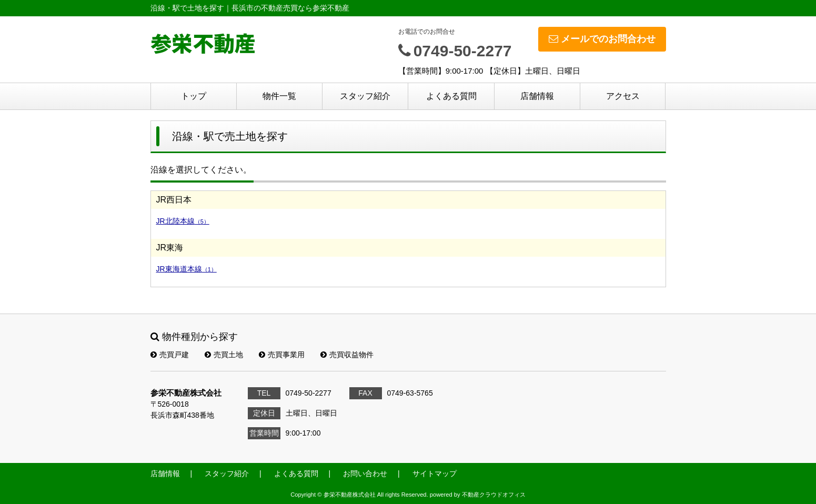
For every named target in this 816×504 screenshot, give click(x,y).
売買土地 (224, 355)
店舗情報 (537, 96)
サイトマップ (435, 473)
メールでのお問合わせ (602, 39)
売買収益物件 (347, 355)
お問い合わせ (365, 473)
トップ (194, 96)
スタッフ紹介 (365, 96)
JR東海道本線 (187, 269)
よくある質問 (451, 96)
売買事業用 (282, 355)
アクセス (623, 96)
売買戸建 (170, 355)
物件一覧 (279, 96)
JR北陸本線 (183, 221)
